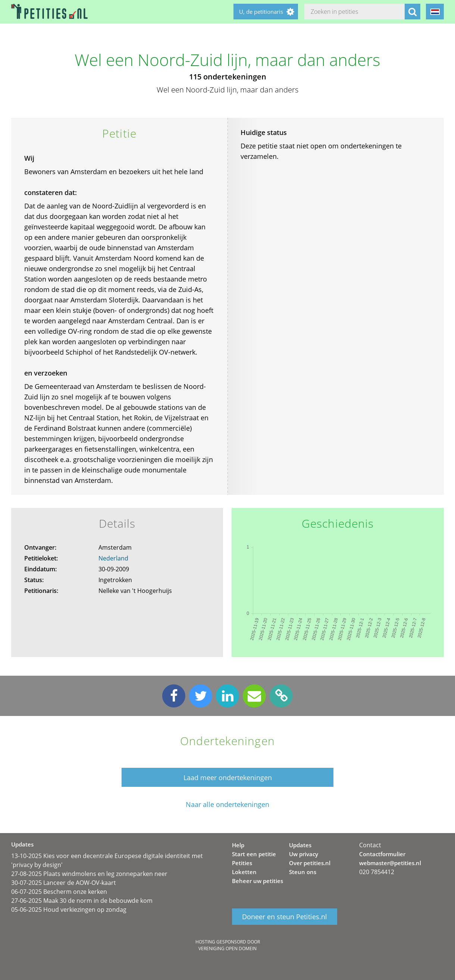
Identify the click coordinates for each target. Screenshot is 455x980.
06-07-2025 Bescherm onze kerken (59, 892)
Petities (242, 863)
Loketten (244, 872)
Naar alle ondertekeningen (228, 805)
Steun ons (303, 872)
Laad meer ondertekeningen (228, 778)
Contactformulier (382, 854)
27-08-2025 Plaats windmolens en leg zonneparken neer (89, 874)
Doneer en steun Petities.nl (285, 917)
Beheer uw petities (258, 881)
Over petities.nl (310, 863)
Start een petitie (254, 854)
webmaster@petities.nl (390, 863)
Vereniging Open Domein (228, 948)
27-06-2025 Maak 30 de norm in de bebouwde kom (82, 901)
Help (238, 845)
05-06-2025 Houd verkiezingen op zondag (69, 910)
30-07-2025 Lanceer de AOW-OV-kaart (64, 883)
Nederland (113, 558)
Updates (300, 845)
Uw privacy (304, 854)
